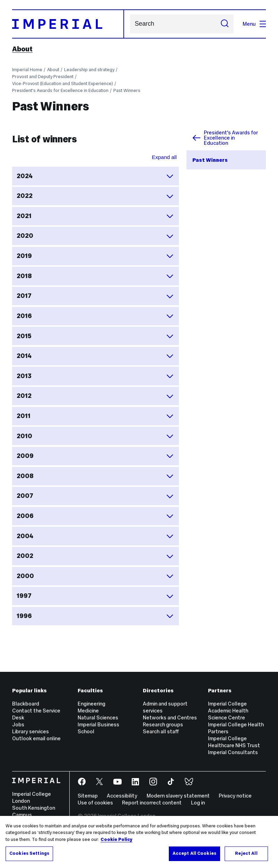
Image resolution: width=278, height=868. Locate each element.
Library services (31, 731)
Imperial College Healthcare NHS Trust (234, 742)
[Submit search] (225, 24)
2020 (95, 236)
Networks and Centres (170, 717)
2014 (95, 356)
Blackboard (26, 704)
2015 (95, 336)
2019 (95, 256)
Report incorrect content (152, 803)
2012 (95, 396)
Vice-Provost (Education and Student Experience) (63, 84)
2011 (95, 416)
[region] (139, 842)
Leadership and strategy (89, 70)
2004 (95, 536)
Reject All (246, 853)
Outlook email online (36, 738)
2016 (95, 316)
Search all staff (161, 731)
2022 (95, 196)
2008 (95, 476)
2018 (95, 276)
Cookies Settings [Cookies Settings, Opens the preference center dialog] (29, 853)
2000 (95, 576)
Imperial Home (27, 70)
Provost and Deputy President (43, 77)
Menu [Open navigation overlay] (254, 24)
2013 (95, 376)
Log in (198, 803)
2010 (95, 436)
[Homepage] (68, 24)
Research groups (163, 724)
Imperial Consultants (233, 752)
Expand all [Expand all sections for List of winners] (164, 157)
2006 (95, 516)
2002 (95, 556)
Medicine (88, 711)
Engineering (92, 704)
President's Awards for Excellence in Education (60, 90)
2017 (95, 296)
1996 (95, 616)
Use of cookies (95, 803)
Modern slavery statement (178, 796)
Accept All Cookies (194, 853)
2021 (95, 216)
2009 (95, 456)
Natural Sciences (98, 717)
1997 (95, 596)
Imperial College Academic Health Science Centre (228, 711)
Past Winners (127, 90)
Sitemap (88, 796)
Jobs (18, 724)
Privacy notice (235, 796)
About (22, 49)
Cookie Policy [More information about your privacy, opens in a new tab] (116, 840)
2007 (95, 496)
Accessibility (122, 796)
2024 (95, 176)
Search (130, 24)
